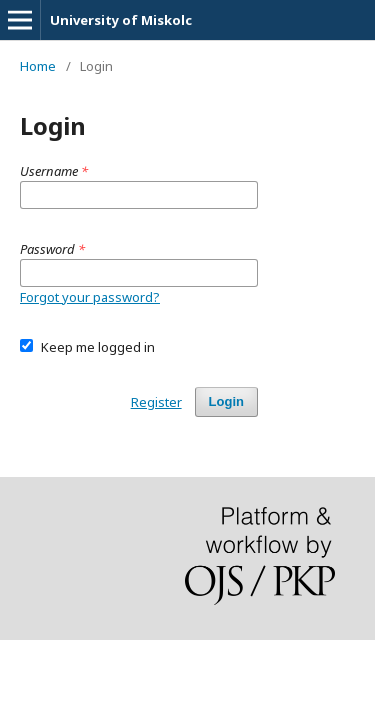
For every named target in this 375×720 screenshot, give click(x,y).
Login (226, 401)
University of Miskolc (121, 20)
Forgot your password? (90, 297)
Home (38, 66)
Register (156, 402)
